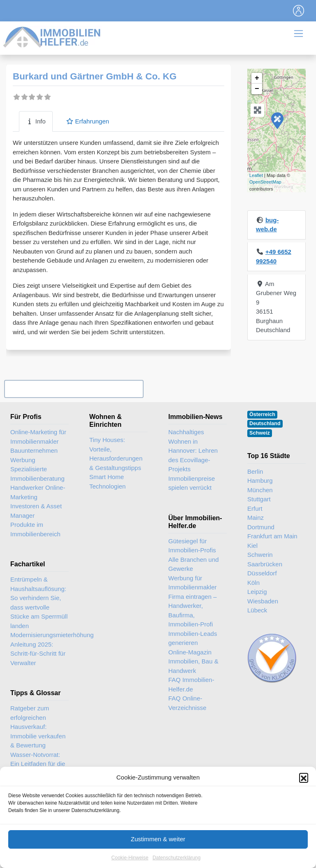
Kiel (252, 546)
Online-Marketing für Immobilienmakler (38, 437)
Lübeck (257, 610)
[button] (304, 788)
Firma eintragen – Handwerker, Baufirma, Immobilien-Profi (193, 611)
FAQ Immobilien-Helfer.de (191, 684)
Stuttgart (259, 499)
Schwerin (260, 555)
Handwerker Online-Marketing (38, 492)
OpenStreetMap (265, 182)
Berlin (255, 471)
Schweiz (260, 433)
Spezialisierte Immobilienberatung (37, 474)
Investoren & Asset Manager (36, 511)
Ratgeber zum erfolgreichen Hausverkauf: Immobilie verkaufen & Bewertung (38, 727)
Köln (253, 583)
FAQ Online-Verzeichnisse (187, 703)
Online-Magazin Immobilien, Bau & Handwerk (193, 661)
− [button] (257, 89)
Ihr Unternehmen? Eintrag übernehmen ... (74, 389)
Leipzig (257, 592)
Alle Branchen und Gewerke (194, 564)
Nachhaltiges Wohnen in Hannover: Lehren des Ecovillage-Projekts (193, 450)
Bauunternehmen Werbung (34, 455)
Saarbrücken (265, 564)
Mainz (256, 518)
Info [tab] (36, 121)
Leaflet (256, 175)
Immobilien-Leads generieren (193, 638)
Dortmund (261, 527)
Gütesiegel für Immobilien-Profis (192, 546)
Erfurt (255, 508)
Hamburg (260, 481)
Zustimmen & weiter (158, 850)
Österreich (262, 414)
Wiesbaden (263, 601)
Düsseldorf (262, 573)
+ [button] (257, 78)
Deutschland (265, 424)
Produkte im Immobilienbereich (35, 529)
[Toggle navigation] (299, 11)
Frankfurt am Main (272, 536)
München (260, 490)
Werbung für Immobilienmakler (193, 583)
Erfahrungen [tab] (87, 121)
